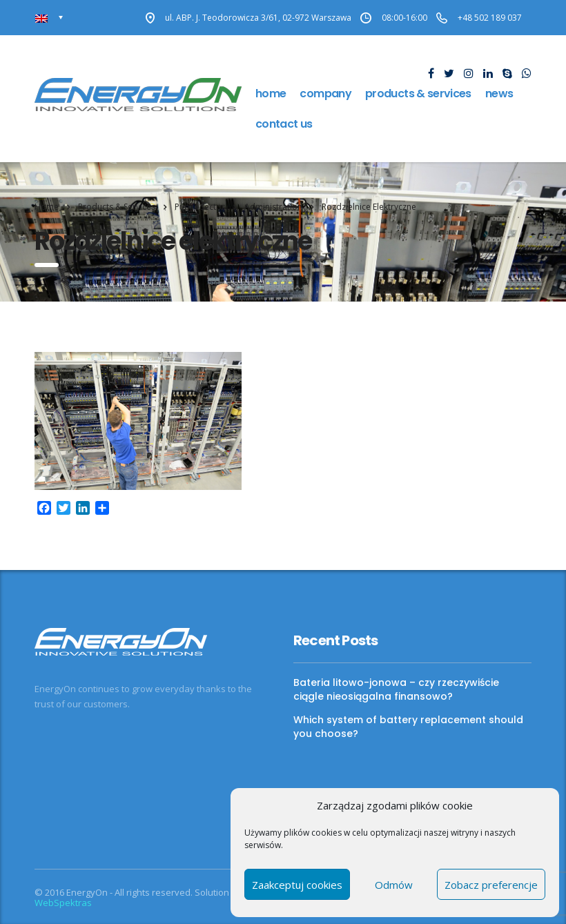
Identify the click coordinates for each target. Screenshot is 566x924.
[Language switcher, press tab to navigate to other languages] (49, 18)
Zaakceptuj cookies (297, 885)
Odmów (394, 885)
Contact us (284, 124)
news (499, 94)
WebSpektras (63, 903)
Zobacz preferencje (491, 885)
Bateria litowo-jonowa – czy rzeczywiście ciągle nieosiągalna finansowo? (396, 689)
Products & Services (418, 94)
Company (325, 94)
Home (271, 94)
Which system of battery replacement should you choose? (408, 727)
